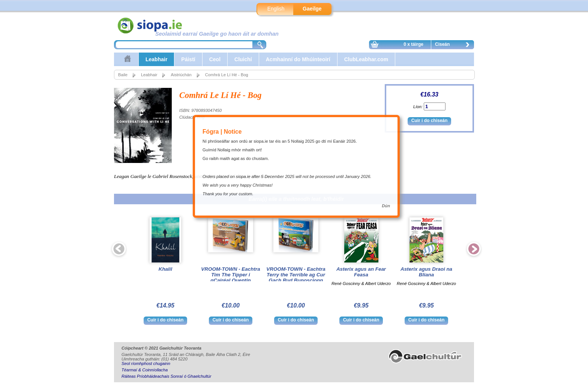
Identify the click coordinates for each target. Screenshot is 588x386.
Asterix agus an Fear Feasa (361, 272)
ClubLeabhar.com (366, 59)
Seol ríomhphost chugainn (146, 363)
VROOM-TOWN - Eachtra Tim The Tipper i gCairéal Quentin (230, 275)
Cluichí (243, 59)
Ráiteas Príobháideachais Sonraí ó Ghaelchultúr (166, 376)
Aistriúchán (181, 75)
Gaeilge (312, 9)
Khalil (166, 269)
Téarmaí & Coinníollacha (145, 370)
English (276, 9)
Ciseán (454, 45)
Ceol (215, 59)
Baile (123, 75)
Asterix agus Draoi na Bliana (426, 272)
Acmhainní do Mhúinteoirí (298, 59)
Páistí (188, 59)
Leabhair (156, 59)
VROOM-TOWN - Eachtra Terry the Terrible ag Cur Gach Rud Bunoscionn (296, 275)
